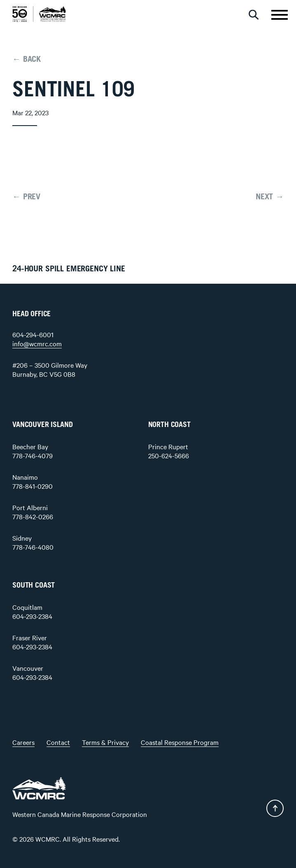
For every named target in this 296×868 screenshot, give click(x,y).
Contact (58, 742)
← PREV (26, 197)
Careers (23, 742)
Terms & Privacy (105, 742)
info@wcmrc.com (37, 343)
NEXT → (270, 197)
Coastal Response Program (180, 742)
